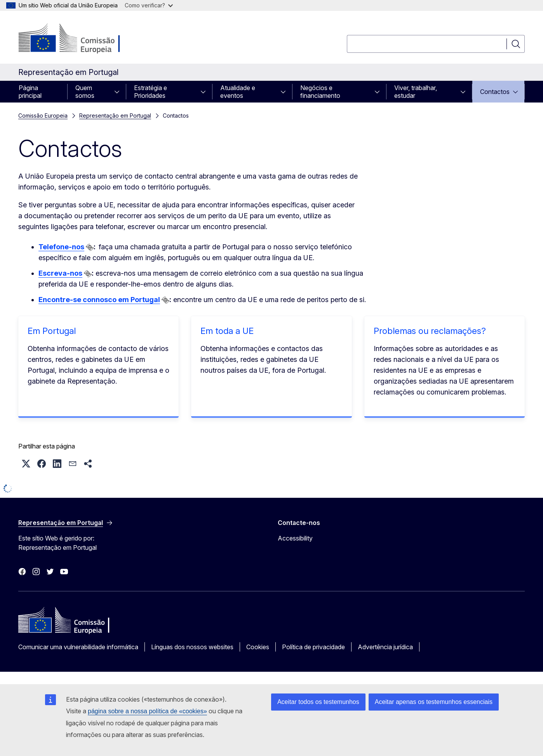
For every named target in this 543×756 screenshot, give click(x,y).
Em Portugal (52, 331)
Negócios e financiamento (320, 92)
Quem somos (85, 92)
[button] (26, 464)
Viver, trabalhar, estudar (416, 92)
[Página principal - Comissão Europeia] (81, 39)
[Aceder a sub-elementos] (119, 92)
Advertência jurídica (385, 647)
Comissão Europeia (43, 116)
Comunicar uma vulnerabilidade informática (78, 647)
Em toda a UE (227, 331)
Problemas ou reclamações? (430, 331)
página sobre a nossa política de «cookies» (147, 711)
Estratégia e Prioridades (151, 92)
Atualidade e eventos (238, 92)
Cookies (258, 647)
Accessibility (295, 538)
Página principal (30, 92)
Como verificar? (149, 5)
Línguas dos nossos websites (192, 647)
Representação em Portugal (115, 116)
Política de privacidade (313, 647)
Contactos (495, 92)
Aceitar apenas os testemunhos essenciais (434, 702)
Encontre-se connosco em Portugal (99, 300)
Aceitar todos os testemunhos (318, 702)
